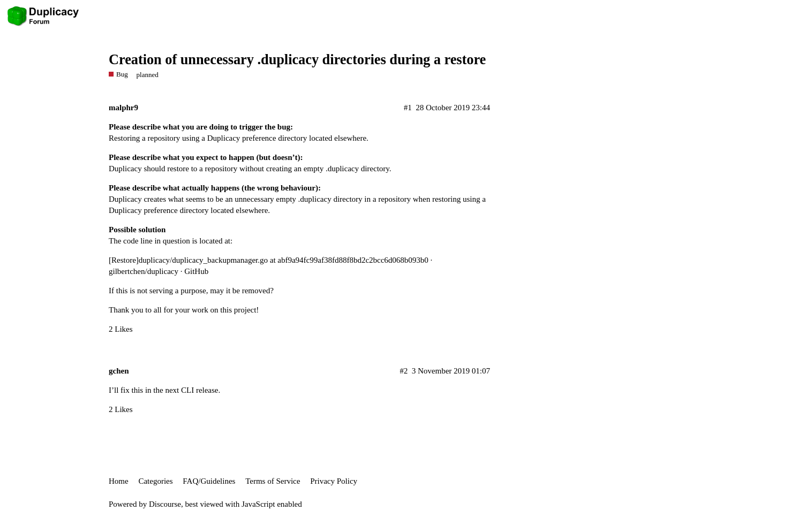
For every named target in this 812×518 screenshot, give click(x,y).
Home (119, 481)
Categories (155, 481)
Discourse (165, 504)
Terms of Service (273, 481)
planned (148, 75)
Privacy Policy (334, 481)
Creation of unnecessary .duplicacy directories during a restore (297, 60)
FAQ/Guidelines (209, 481)
